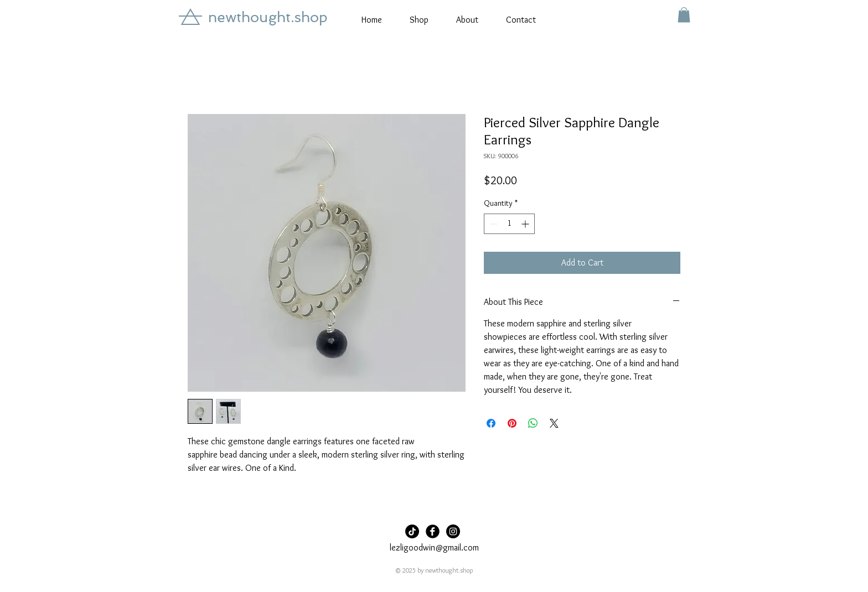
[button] (684, 15)
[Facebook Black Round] (433, 531)
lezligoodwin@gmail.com (434, 547)
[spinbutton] (509, 224)
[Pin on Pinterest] (512, 423)
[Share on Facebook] (491, 423)
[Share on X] (554, 423)
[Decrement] (492, 224)
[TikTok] (412, 531)
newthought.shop (268, 17)
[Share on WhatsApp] (533, 423)
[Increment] (526, 224)
